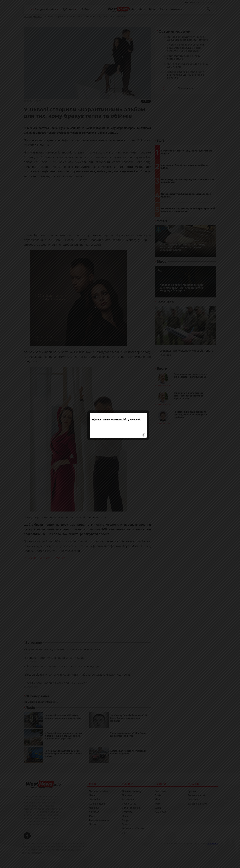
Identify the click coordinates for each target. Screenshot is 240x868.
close (146, 433)
